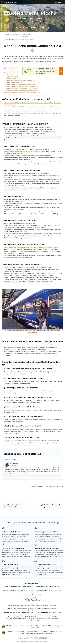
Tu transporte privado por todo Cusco (46, 532)
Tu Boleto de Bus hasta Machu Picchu (46, 548)
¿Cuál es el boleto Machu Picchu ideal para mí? (51, 506)
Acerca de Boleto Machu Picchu (16, 605)
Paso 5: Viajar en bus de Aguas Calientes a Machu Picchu (23, 86)
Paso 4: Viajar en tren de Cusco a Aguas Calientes (20, 84)
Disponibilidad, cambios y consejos (44, 591)
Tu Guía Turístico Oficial (10, 564)
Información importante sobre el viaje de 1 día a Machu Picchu (22, 90)
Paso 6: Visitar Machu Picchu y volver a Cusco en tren (21, 88)
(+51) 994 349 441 (56, 613)
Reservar (59, 3)
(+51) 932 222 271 (34, 613)
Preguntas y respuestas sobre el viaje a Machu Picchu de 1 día (22, 92)
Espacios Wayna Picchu (41, 587)
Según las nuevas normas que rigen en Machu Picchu (19, 410)
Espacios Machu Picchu (28, 587)
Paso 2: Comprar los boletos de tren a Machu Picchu (21, 80)
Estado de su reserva (35, 595)
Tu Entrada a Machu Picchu (11, 532)
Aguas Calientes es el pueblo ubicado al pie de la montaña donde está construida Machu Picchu (31, 247)
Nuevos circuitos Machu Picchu (12, 587)
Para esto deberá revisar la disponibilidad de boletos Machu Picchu (23, 151)
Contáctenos (53, 605)
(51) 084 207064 (15, 613)
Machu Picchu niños (14, 591)
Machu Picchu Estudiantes (27, 591)
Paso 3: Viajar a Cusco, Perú (14, 82)
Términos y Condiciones (30, 605)
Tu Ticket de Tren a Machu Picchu (13, 548)
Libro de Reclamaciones (43, 605)
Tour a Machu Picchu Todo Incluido (46, 564)
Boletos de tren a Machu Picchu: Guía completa (12, 506)
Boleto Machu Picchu (32, 13)
